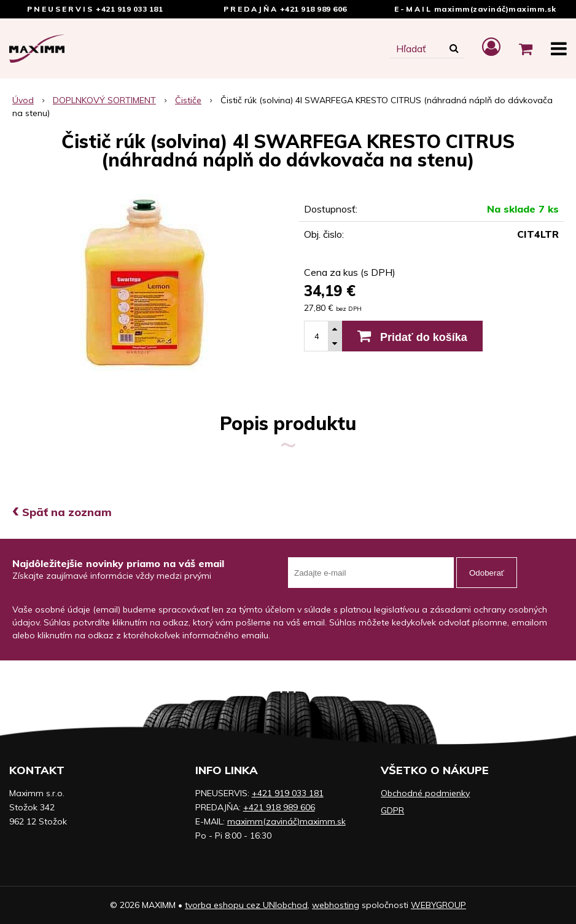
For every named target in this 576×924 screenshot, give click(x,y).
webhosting (336, 905)
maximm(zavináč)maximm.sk (495, 9)
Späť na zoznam (62, 512)
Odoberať (487, 573)
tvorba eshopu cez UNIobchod (246, 905)
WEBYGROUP (438, 905)
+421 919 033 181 (129, 9)
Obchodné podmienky (425, 793)
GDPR (392, 810)
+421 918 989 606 (313, 9)
